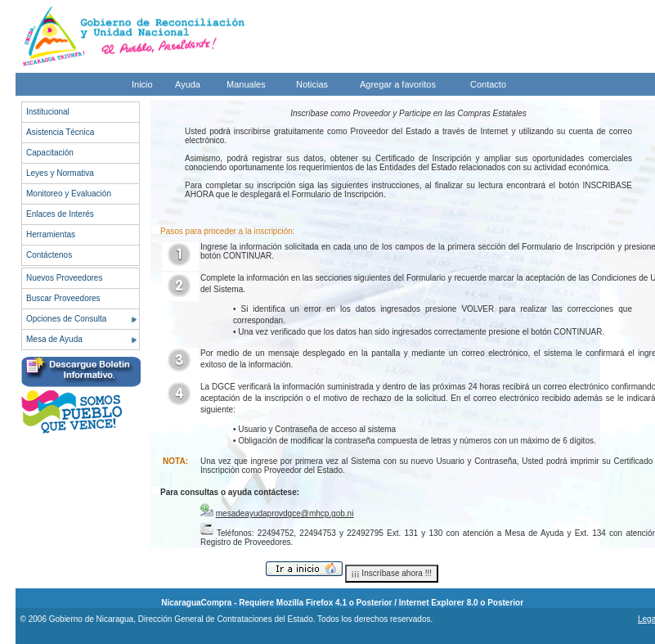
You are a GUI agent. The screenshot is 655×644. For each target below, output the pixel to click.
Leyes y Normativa (60, 173)
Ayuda (188, 84)
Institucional (48, 112)
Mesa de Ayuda (54, 339)
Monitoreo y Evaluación (69, 194)
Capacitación (50, 153)
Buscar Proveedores (63, 298)
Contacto (488, 84)
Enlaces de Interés (60, 214)
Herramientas (51, 234)
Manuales (246, 84)
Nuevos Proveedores (64, 278)
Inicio (142, 84)
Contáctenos (49, 255)
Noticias (312, 84)
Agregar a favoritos (398, 84)
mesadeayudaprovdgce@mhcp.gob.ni (285, 513)
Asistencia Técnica (60, 132)
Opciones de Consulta (66, 319)
